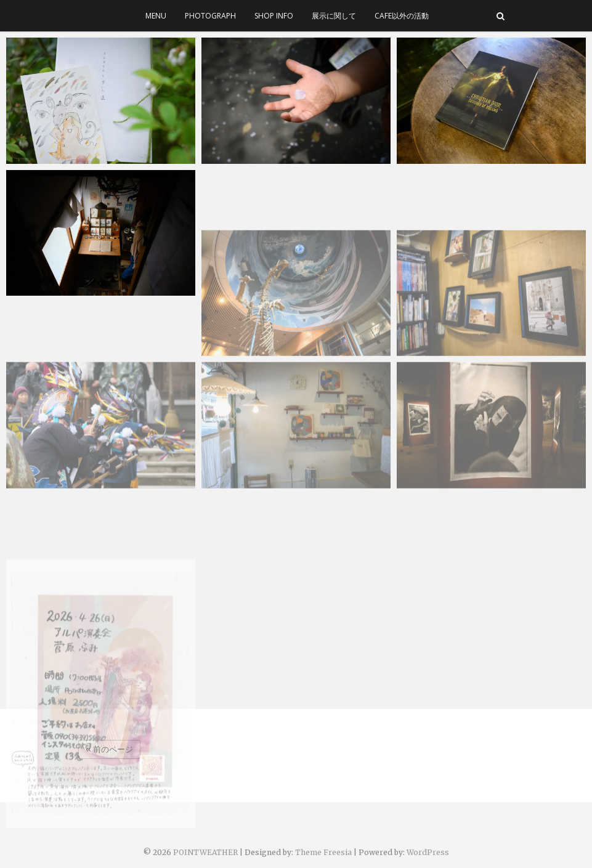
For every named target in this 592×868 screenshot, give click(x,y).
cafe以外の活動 (402, 16)
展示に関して (334, 16)
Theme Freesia (323, 852)
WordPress (428, 852)
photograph (210, 16)
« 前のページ (109, 749)
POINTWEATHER (205, 852)
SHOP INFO (274, 16)
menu (156, 16)
